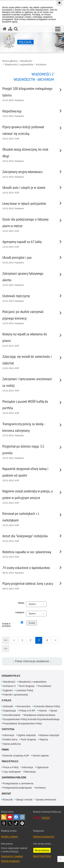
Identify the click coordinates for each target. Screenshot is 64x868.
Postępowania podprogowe (17, 788)
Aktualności (26, 61)
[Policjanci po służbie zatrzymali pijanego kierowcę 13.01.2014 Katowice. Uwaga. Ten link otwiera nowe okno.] (28, 317)
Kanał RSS (4, 817)
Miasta (21, 603)
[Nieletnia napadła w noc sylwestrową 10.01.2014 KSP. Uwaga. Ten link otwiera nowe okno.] (28, 554)
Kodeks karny (10, 739)
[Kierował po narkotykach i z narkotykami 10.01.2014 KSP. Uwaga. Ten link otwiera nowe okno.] (28, 519)
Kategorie (20, 612)
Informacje (9, 735)
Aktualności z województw (32, 682)
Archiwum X (9, 686)
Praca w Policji (10, 761)
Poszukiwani (45, 686)
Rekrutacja (30, 772)
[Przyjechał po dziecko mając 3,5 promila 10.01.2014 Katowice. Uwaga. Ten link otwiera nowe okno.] (28, 452)
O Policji (6, 700)
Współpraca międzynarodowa (40, 715)
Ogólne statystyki (27, 735)
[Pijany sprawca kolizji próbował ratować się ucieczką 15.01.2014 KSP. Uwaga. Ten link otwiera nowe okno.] (28, 133)
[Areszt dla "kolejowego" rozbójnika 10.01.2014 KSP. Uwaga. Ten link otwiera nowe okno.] (28, 538)
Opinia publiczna (12, 744)
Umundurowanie (12, 715)
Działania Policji (11, 676)
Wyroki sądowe (41, 756)
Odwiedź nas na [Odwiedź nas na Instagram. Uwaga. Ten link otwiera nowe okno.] (22, 817)
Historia (43, 711)
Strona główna (10, 61)
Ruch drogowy (27, 686)
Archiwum (41, 65)
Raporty (44, 739)
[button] (58, 29)
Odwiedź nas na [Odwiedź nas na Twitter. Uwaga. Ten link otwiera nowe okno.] (10, 823)
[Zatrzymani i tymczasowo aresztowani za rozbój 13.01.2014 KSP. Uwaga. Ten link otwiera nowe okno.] (28, 385)
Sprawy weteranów (46, 800)
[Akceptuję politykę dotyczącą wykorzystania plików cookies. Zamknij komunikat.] (59, 3)
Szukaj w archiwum (6, 625)
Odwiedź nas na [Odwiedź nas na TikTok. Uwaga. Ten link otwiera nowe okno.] (16, 823)
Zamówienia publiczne (14, 777)
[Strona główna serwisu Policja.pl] (5, 29)
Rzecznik (8, 800)
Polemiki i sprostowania (16, 695)
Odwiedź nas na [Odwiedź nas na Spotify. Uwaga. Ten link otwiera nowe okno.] (22, 823)
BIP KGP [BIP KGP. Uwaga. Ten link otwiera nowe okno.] (46, 818)
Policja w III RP (27, 711)
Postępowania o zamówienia (18, 783)
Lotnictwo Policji (25, 690)
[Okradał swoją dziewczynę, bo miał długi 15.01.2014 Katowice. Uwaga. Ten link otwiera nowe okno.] (28, 155)
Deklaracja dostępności (44, 836)
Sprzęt (54, 711)
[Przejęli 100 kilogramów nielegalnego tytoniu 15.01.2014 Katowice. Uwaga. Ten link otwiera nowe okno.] (28, 94)
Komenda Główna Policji (47, 706)
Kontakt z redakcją (9, 836)
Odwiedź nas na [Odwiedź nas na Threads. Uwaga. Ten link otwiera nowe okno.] (4, 823)
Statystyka (8, 729)
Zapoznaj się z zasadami (12, 856)
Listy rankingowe (12, 772)
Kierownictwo (24, 706)
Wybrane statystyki (49, 735)
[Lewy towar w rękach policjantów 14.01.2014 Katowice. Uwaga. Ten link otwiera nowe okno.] (28, 206)
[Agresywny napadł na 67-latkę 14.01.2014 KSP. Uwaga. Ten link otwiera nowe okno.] (28, 244)
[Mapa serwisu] (10, 29)
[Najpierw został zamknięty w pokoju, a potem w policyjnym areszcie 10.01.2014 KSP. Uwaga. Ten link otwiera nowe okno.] (28, 497)
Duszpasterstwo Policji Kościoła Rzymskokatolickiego (31, 719)
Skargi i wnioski (24, 800)
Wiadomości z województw (19, 65)
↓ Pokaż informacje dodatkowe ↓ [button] (32, 661)
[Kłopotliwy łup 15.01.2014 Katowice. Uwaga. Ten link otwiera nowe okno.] (28, 114)
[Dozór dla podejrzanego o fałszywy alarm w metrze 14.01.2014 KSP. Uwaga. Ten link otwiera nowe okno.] (28, 225)
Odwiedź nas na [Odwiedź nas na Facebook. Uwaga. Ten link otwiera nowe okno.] (16, 817)
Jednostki (8, 706)
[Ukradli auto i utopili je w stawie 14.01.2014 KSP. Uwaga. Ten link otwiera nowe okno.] (28, 190)
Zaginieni (8, 690)
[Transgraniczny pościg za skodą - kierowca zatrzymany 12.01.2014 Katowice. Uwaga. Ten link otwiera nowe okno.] (28, 430)
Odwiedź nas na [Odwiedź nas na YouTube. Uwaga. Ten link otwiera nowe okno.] (10, 817)
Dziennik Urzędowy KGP (16, 756)
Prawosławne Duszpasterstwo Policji (22, 724)
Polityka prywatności (10, 861)
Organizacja (9, 711)
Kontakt (6, 794)
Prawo (5, 750)
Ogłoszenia (42, 767)
